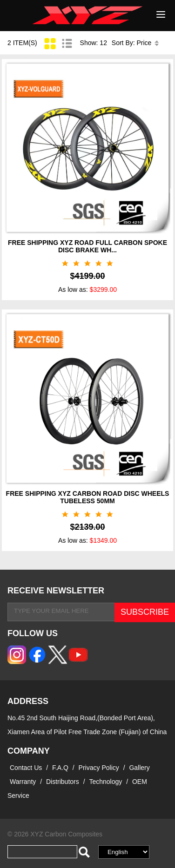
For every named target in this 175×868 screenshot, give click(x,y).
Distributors (63, 782)
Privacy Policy (100, 768)
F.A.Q (60, 768)
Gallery (139, 768)
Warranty (23, 782)
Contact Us (26, 768)
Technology (105, 782)
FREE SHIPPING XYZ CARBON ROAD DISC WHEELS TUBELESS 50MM (88, 497)
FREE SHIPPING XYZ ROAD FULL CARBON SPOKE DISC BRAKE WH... (87, 246)
